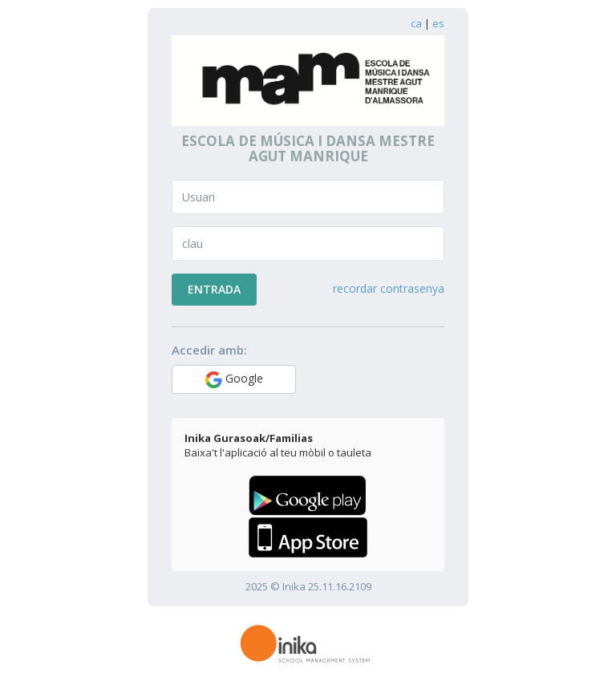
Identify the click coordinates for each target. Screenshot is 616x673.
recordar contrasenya (389, 288)
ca (416, 23)
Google (234, 379)
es (438, 23)
